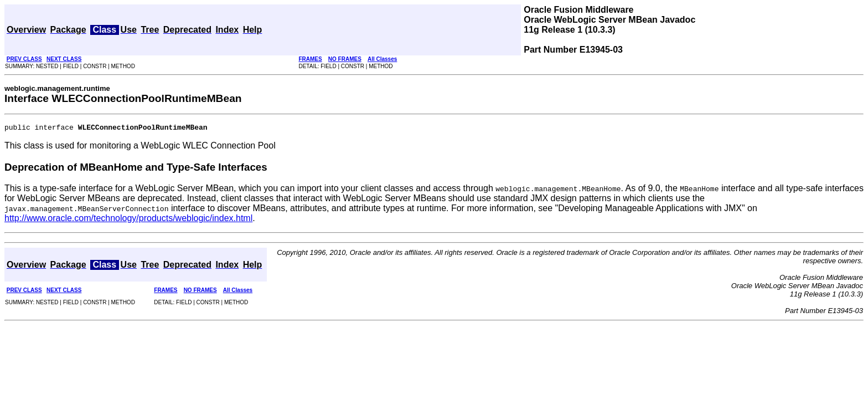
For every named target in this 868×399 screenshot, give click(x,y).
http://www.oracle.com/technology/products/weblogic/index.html (128, 220)
